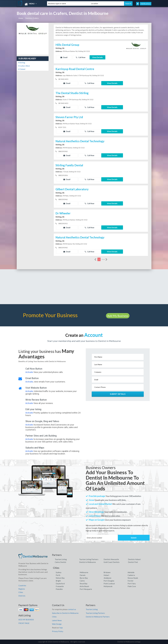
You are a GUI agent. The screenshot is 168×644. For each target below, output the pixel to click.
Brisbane (107, 572)
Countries (22, 585)
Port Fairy (132, 584)
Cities (21, 592)
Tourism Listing (61, 559)
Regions (22, 589)
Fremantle (60, 586)
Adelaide (131, 572)
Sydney (59, 572)
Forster (131, 581)
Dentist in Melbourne (87, 562)
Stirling (22, 63)
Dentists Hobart (134, 559)
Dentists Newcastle (111, 559)
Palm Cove (132, 586)
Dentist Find (133, 562)
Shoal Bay (84, 584)
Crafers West (24, 66)
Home (21, 18)
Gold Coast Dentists (112, 562)
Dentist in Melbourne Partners (98, 617)
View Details (97, 57)
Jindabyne (107, 578)
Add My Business (118, 316)
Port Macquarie (86, 589)
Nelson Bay (60, 578)
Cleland (22, 69)
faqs (61, 628)
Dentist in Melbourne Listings (129, 642)
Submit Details (118, 394)
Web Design (57, 624)
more (105, 259)
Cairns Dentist (60, 562)
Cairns (82, 581)
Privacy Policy (58, 631)
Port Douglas (109, 581)
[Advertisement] (84, 287)
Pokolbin (59, 589)
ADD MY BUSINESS (26, 620)
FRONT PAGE (24, 623)
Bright (58, 581)
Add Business (146, 4)
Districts (22, 596)
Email (64, 57)
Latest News (57, 620)
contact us (72, 609)
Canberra (131, 575)
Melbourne (84, 572)
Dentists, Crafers (32, 18)
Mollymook (108, 586)
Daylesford (60, 584)
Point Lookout (109, 584)
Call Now (81, 57)
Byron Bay (84, 578)
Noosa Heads (133, 578)
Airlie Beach (84, 586)
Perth (58, 575)
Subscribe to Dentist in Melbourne (65, 613)
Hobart (106, 575)
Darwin (83, 575)
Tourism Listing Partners (89, 559)
